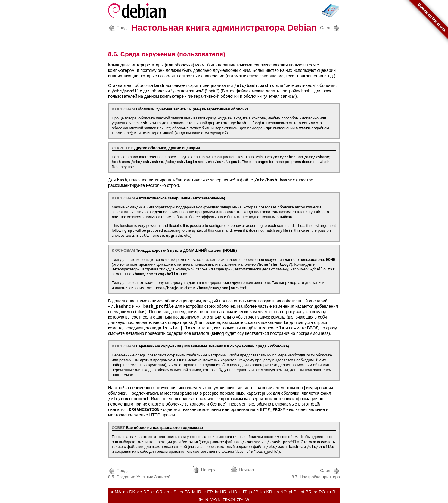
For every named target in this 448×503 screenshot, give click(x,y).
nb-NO (280, 492)
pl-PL (294, 492)
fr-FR (208, 492)
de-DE (143, 492)
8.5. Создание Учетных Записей (139, 473)
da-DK (129, 492)
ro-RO (319, 492)
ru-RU (333, 492)
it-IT (243, 492)
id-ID (233, 492)
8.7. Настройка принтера (316, 473)
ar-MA (115, 492)
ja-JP (254, 492)
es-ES (184, 492)
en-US (170, 492)
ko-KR (266, 492)
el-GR (157, 492)
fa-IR (197, 492)
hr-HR (221, 492)
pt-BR (306, 492)
